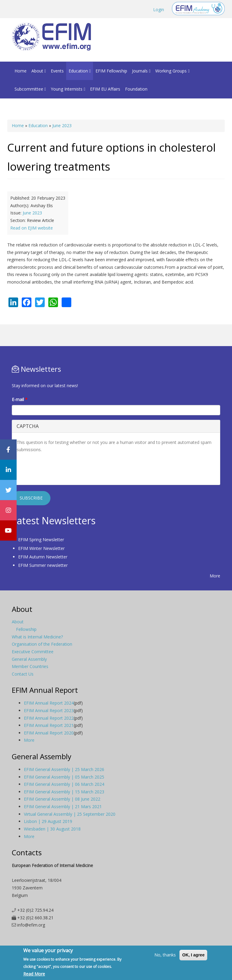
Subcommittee (30, 89)
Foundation (136, 89)
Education (80, 71)
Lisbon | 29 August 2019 (48, 821)
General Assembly (29, 659)
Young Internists (68, 89)
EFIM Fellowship (111, 71)
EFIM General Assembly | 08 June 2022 (62, 799)
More (215, 576)
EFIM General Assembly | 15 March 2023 (64, 792)
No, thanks (165, 955)
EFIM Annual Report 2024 (49, 703)
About (39, 71)
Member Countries (30, 666)
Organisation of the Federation (42, 644)
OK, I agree (193, 955)
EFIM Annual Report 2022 (49, 718)
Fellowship (26, 629)
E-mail (20, 399)
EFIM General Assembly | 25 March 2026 (64, 769)
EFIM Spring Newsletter (41, 540)
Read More (34, 974)
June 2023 (62, 125)
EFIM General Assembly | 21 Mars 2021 (63, 806)
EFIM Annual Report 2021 (49, 725)
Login (159, 10)
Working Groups (172, 71)
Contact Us (23, 674)
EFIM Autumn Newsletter (43, 557)
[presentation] (63, 468)
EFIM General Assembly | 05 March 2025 (64, 777)
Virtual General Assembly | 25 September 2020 (70, 814)
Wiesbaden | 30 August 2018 (52, 829)
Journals (141, 71)
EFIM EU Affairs (105, 89)
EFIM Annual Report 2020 (49, 733)
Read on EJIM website (32, 228)
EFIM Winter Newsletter (41, 548)
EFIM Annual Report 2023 (49, 710)
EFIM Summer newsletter (43, 565)
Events (57, 71)
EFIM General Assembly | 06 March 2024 (64, 784)
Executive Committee (33, 652)
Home (21, 71)
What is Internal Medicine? (37, 637)
